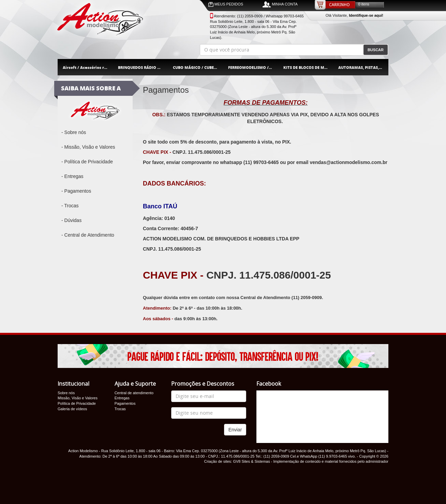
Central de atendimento (134, 393)
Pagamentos (125, 403)
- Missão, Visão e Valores (88, 147)
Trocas (120, 409)
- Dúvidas (71, 220)
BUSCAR (376, 50)
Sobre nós (66, 393)
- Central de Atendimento (88, 235)
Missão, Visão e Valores (78, 398)
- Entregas (72, 176)
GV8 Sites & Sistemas (251, 461)
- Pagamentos (76, 191)
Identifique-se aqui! (366, 15)
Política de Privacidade (77, 403)
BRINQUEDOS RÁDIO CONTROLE (143, 67)
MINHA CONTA (280, 4)
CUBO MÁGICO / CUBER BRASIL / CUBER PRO (198, 67)
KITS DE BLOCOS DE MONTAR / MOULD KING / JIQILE (308, 67)
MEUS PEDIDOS (226, 4)
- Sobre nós (74, 132)
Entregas (122, 398)
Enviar (235, 430)
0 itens (363, 4)
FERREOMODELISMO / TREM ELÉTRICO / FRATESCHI (253, 67)
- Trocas (70, 206)
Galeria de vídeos (72, 409)
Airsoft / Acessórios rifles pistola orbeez (88, 67)
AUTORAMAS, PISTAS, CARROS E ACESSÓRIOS (363, 67)
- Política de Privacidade (87, 162)
